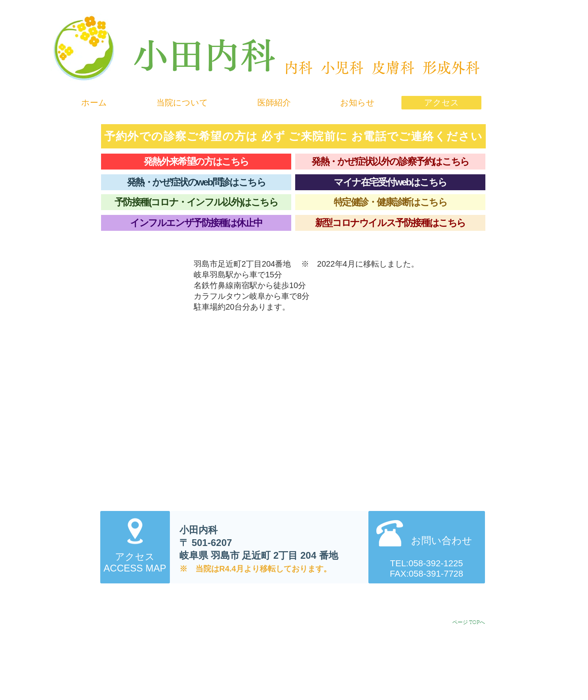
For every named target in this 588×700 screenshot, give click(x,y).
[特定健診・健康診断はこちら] (390, 202)
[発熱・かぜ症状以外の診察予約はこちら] (390, 162)
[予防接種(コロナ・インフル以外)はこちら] (196, 202)
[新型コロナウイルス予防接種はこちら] (390, 223)
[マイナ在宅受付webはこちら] (390, 182)
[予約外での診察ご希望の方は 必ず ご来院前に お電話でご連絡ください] (293, 136)
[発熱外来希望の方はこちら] (196, 162)
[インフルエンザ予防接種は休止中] (196, 223)
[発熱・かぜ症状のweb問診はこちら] (196, 182)
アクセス (135, 557)
